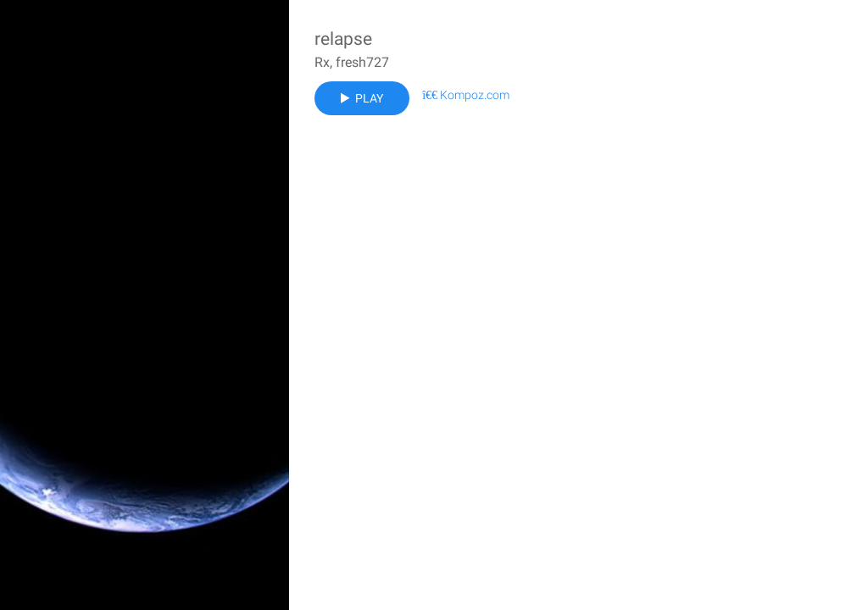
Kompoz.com (466, 95)
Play (362, 98)
